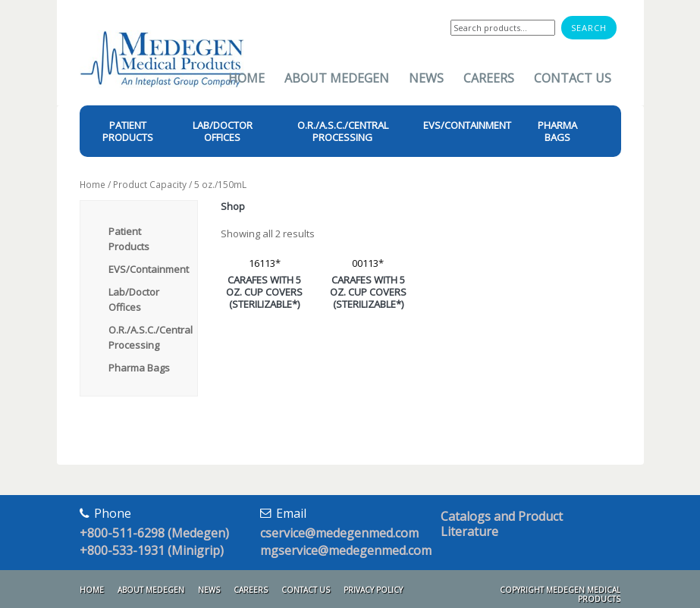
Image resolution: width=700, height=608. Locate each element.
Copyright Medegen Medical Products (560, 594)
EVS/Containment (149, 269)
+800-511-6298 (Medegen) (154, 533)
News (426, 78)
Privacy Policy (373, 590)
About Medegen (337, 78)
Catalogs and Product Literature (502, 524)
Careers (489, 78)
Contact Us (573, 78)
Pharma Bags (139, 368)
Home (246, 78)
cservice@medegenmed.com (339, 533)
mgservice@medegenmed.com (346, 550)
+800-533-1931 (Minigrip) (152, 550)
